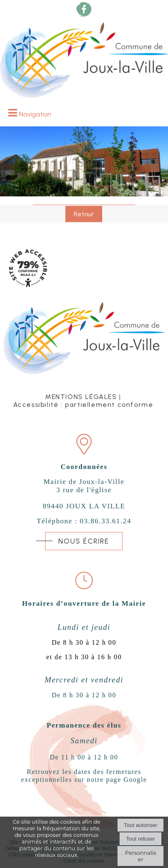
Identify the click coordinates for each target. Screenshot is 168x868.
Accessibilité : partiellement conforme (83, 405)
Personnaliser (140, 856)
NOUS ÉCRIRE (84, 541)
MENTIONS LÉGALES (81, 397)
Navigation (35, 114)
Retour (84, 214)
